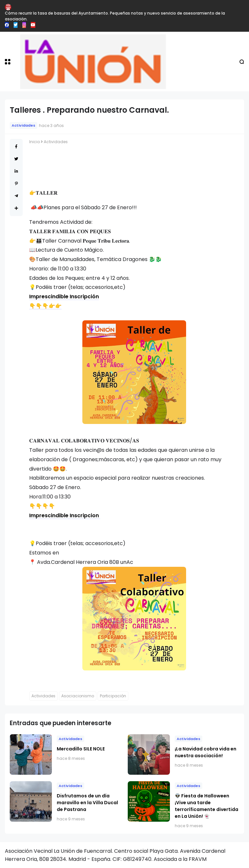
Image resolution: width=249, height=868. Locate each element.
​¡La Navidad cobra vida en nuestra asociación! (206, 752)
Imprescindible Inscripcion (65, 515)
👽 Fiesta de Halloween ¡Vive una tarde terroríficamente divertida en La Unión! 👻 (207, 806)
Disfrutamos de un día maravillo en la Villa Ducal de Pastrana (87, 803)
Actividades (24, 125)
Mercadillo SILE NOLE (81, 749)
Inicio (35, 142)
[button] (8, 62)
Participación (113, 696)
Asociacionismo (78, 696)
